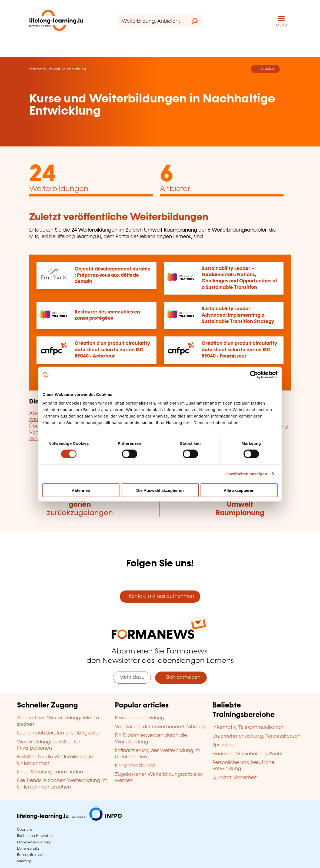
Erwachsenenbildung (140, 718)
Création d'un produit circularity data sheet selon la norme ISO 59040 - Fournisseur (239, 350)
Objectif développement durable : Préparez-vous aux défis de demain (113, 276)
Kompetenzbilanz (135, 766)
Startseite (37, 69)
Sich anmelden (181, 677)
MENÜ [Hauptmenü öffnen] (281, 25)
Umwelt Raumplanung (66, 69)
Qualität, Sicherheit (235, 778)
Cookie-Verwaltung (34, 842)
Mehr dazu (132, 677)
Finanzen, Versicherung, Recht (248, 754)
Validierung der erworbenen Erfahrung (160, 727)
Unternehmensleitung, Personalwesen (256, 736)
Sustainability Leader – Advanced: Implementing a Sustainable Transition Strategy (238, 315)
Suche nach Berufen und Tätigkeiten (59, 733)
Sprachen (224, 745)
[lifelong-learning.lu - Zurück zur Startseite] (56, 21)
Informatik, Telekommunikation (248, 727)
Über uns (25, 830)
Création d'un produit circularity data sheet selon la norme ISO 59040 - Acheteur (112, 350)
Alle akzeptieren (239, 490)
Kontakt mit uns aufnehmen (160, 596)
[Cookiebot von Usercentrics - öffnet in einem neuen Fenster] (254, 375)
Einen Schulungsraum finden (50, 772)
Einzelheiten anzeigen (246, 474)
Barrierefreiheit (30, 855)
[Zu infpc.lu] (69, 819)
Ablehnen (81, 490)
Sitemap (24, 861)
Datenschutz (28, 849)
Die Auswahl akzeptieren (160, 490)
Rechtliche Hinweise (34, 836)
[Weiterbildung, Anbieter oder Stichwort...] (151, 21)
